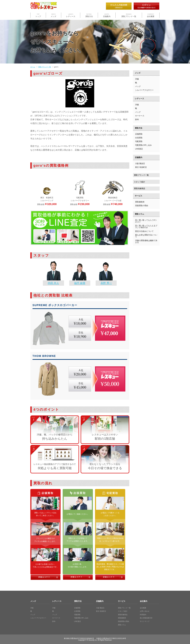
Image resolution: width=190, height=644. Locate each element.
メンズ (53, 15)
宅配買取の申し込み (143, 145)
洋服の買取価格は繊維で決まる (146, 241)
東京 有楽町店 (141, 167)
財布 (137, 119)
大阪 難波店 (140, 163)
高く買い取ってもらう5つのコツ (146, 221)
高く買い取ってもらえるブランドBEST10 (146, 227)
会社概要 (151, 15)
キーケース (140, 116)
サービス (139, 196)
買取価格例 (140, 202)
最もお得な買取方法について (146, 236)
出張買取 (139, 138)
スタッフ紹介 (139, 182)
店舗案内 (107, 15)
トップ (38, 15)
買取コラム (139, 214)
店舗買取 (139, 134)
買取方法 (89, 15)
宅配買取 (139, 141)
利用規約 (143, 615)
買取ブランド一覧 (129, 15)
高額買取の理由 (142, 206)
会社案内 (144, 601)
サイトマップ (145, 621)
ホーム (33, 67)
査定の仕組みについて (144, 231)
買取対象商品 (139, 188)
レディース (71, 15)
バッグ (138, 86)
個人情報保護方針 (146, 618)
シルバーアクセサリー (144, 90)
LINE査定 (139, 149)
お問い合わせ (145, 611)
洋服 (137, 79)
